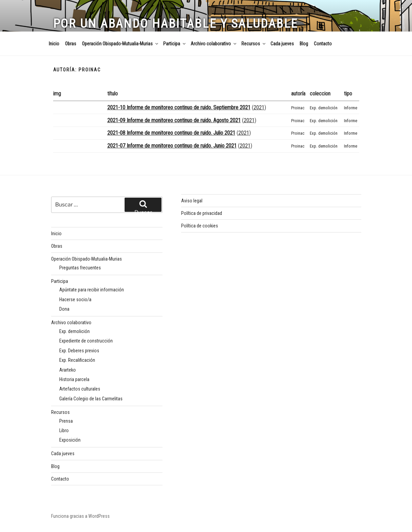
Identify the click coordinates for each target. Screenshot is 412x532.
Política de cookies (200, 226)
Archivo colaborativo (214, 44)
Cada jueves (282, 44)
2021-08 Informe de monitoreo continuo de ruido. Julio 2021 (171, 133)
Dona (64, 309)
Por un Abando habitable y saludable (176, 24)
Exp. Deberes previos (79, 351)
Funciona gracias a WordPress (80, 516)
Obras (71, 44)
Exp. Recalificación (77, 360)
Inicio (54, 44)
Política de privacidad (202, 213)
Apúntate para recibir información (92, 290)
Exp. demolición (324, 108)
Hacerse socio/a (75, 300)
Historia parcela (74, 379)
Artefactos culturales (80, 389)
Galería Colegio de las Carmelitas (91, 399)
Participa (175, 44)
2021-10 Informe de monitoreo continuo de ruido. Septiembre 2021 (179, 107)
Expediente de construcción (86, 341)
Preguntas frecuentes (80, 268)
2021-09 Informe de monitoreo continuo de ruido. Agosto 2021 (174, 120)
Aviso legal (192, 201)
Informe (351, 108)
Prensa (66, 421)
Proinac (298, 108)
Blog (304, 44)
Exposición (70, 440)
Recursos (254, 44)
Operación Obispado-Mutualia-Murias (121, 44)
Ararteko (68, 370)
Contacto (323, 44)
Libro (64, 430)
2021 (259, 107)
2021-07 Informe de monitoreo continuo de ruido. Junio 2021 (172, 146)
